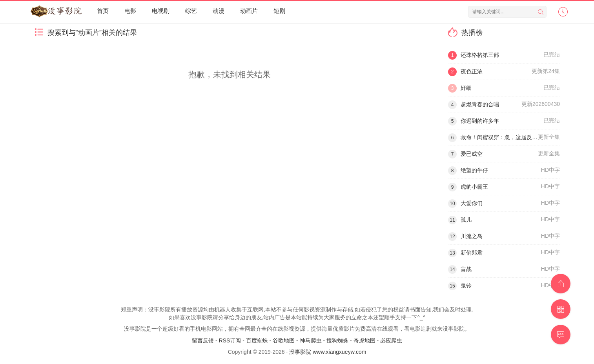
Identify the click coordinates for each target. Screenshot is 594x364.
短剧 (279, 11)
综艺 (191, 11)
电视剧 (161, 11)
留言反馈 (203, 340)
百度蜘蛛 (257, 340)
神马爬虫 (311, 340)
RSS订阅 (230, 340)
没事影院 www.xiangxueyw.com (328, 352)
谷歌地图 (284, 340)
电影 (130, 11)
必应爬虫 (391, 340)
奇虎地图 (364, 340)
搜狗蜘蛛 (337, 340)
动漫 (219, 11)
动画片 (249, 11)
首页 (103, 11)
